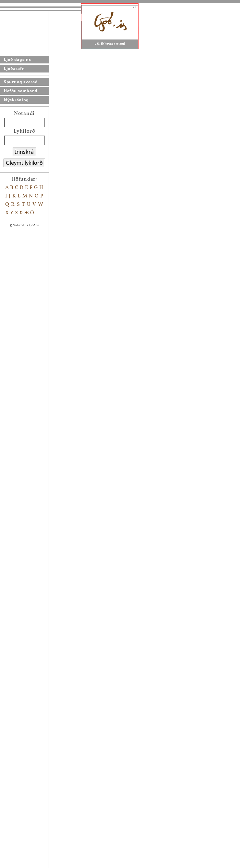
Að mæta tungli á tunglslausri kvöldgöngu (78, 536)
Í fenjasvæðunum (47, 746)
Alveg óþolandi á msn (53, 839)
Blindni (36, 763)
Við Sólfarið (41, 813)
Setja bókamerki (48, 451)
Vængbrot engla (46, 519)
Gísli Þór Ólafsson (139, 427)
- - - (31, 805)
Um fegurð (39, 729)
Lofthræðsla (41, 771)
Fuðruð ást (39, 552)
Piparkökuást (43, 653)
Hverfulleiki (41, 645)
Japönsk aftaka (44, 595)
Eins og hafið (42, 586)
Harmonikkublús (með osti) (60, 780)
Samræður (39, 847)
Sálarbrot (38, 544)
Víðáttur (36, 721)
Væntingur (39, 628)
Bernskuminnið (46, 494)
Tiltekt (34, 637)
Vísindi (35, 796)
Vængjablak (41, 527)
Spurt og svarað (21, 82)
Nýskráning (16, 100)
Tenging (36, 620)
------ (33, 864)
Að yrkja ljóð (42, 603)
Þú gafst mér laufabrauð (55, 696)
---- (31, 822)
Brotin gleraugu (46, 788)
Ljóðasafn (14, 68)
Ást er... (36, 687)
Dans (32, 738)
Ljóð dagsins (17, 59)
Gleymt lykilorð (24, 163)
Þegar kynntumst (48, 830)
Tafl (31, 754)
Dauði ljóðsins (44, 679)
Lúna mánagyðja (47, 485)
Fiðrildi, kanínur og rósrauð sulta (68, 561)
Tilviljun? (38, 712)
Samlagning (41, 704)
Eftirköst (37, 611)
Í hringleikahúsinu (50, 662)
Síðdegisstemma (46, 510)
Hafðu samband (21, 91)
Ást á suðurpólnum (50, 502)
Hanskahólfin (43, 855)
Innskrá (24, 152)
